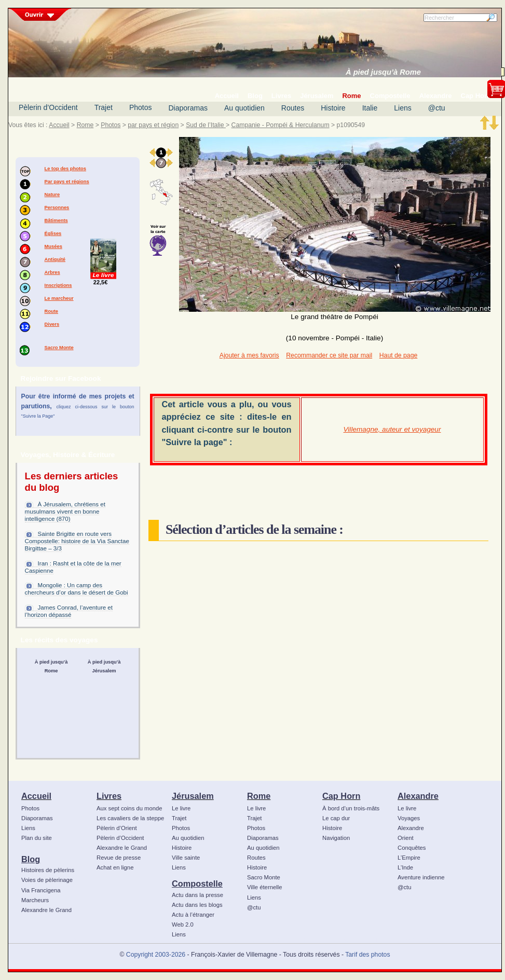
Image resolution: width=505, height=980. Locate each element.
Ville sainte (186, 858)
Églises (53, 233)
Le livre (181, 808)
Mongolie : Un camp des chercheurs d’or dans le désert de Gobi (77, 589)
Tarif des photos (367, 955)
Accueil (59, 125)
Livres (109, 796)
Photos (141, 107)
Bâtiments (56, 220)
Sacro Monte (59, 348)
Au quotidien (244, 108)
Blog (31, 859)
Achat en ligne (115, 867)
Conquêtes (412, 848)
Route (51, 311)
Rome (85, 125)
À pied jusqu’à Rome (383, 72)
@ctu (437, 108)
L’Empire (409, 858)
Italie (370, 108)
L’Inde (405, 867)
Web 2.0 (183, 924)
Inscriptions (58, 285)
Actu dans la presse (197, 895)
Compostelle (197, 884)
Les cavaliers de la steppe (130, 818)
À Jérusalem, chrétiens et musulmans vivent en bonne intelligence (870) (65, 512)
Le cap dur (336, 818)
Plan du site (37, 838)
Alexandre (418, 796)
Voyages (409, 818)
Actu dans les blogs (197, 905)
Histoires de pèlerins (48, 870)
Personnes (57, 208)
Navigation (336, 838)
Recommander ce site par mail (329, 355)
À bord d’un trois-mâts (351, 808)
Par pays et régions (67, 182)
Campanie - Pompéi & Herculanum (281, 125)
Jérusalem (193, 796)
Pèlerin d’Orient (117, 828)
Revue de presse (119, 858)
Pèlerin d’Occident (48, 107)
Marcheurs (35, 900)
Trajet (104, 107)
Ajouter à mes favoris (249, 355)
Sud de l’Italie (206, 125)
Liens (402, 108)
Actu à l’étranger (193, 915)
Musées (53, 246)
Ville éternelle (264, 887)
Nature (52, 195)
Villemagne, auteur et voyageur (392, 429)
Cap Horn (341, 796)
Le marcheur (59, 298)
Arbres (52, 272)
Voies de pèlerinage (47, 880)
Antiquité (55, 259)
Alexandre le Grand (46, 910)
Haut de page (398, 355)
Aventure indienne (421, 877)
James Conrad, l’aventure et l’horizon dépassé (69, 611)
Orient (406, 838)
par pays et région (153, 125)
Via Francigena (41, 890)
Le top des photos (65, 169)
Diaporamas (188, 108)
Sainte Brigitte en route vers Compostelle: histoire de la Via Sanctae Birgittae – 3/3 (77, 541)
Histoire (333, 108)
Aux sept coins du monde (129, 808)
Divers (52, 324)
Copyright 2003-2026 (156, 955)
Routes (293, 108)
